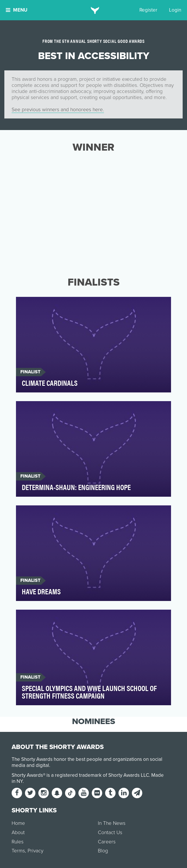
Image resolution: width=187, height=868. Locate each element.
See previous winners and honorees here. (58, 110)
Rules (18, 842)
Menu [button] (17, 10)
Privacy (35, 851)
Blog (103, 851)
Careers (107, 842)
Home (18, 823)
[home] (94, 10)
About (18, 833)
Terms (18, 851)
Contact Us (110, 833)
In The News (112, 823)
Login (175, 10)
